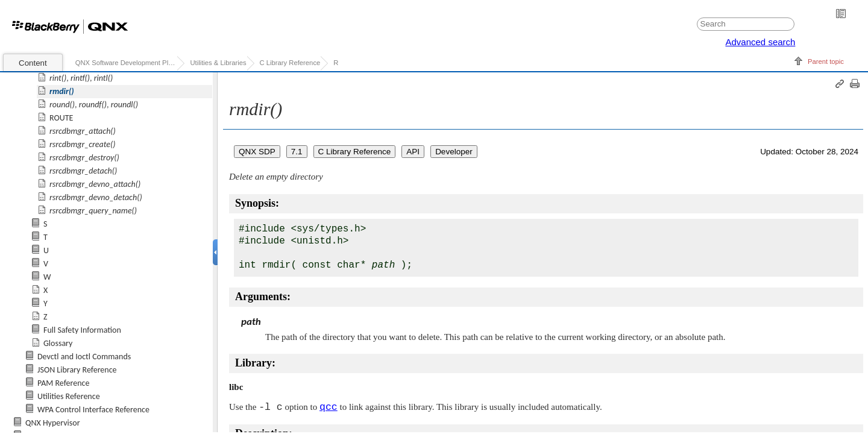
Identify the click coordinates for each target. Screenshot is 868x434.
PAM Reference (63, 383)
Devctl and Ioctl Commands (84, 357)
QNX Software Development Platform (126, 63)
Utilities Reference (69, 396)
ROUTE (61, 118)
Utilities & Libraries (218, 63)
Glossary (58, 343)
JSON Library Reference (77, 370)
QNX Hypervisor (53, 423)
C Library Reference (290, 63)
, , (81, 78)
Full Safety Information (82, 330)
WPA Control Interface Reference (93, 410)
